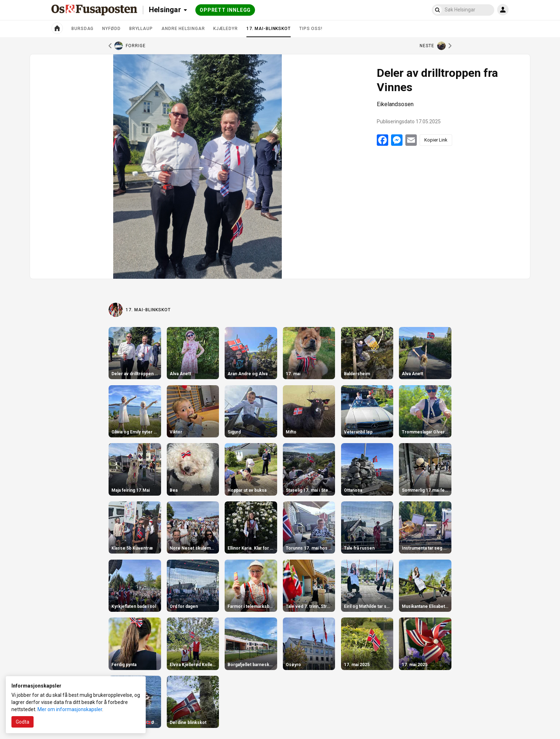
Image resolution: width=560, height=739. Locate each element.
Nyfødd (111, 29)
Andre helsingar (183, 29)
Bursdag (82, 29)
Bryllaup (141, 29)
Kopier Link (436, 140)
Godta (22, 722)
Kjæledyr (225, 29)
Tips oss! (311, 29)
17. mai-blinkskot (269, 31)
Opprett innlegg (225, 10)
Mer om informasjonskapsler (70, 709)
